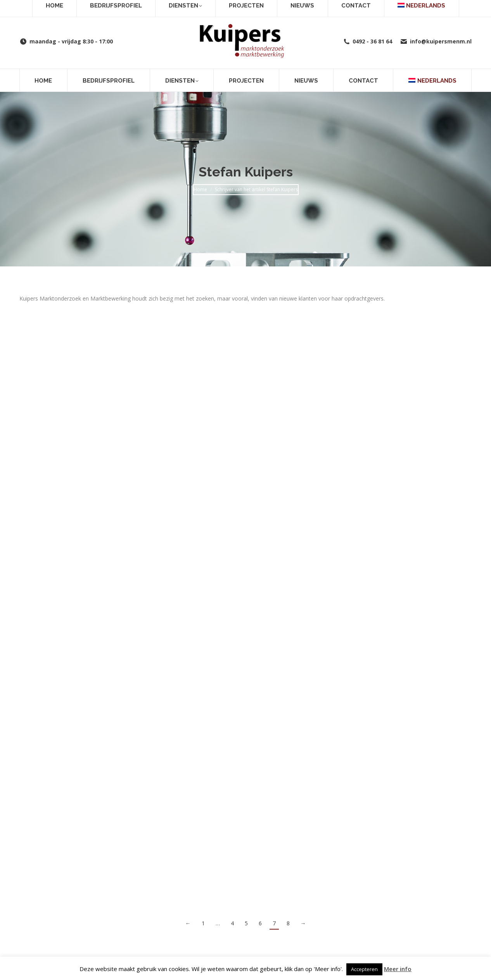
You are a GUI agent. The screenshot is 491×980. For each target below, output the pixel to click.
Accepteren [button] (364, 969)
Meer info (398, 969)
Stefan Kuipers (246, 172)
